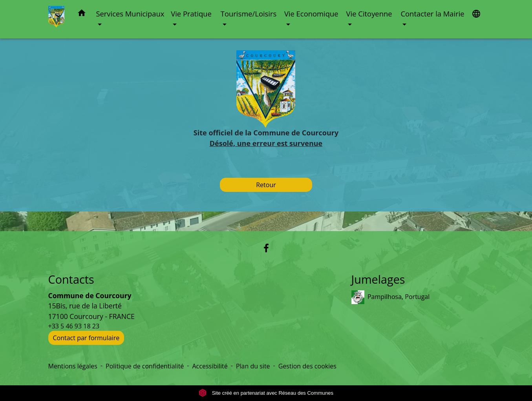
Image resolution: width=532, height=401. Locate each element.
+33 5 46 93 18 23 (74, 326)
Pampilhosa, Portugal (391, 297)
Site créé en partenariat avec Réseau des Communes (266, 393)
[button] (82, 14)
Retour (266, 185)
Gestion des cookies (307, 366)
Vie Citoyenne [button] (369, 14)
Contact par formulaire (86, 338)
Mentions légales (73, 366)
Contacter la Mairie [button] (432, 14)
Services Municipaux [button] (130, 14)
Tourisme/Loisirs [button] (249, 14)
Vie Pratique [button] (191, 14)
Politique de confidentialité (145, 366)
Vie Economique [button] (311, 14)
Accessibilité (210, 366)
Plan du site (253, 366)
